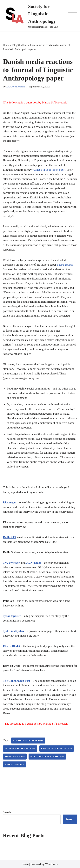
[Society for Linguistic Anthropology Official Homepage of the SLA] (33, 16)
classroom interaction (28, 740)
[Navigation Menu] (73, 16)
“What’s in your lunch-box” (49, 170)
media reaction (15, 756)
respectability (14, 764)
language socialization (57, 748)
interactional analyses (20, 748)
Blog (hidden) (20, 45)
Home (6, 45)
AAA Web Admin (15, 87)
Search (7, 812)
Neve (25, 864)
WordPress (51, 864)
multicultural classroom (47, 756)
